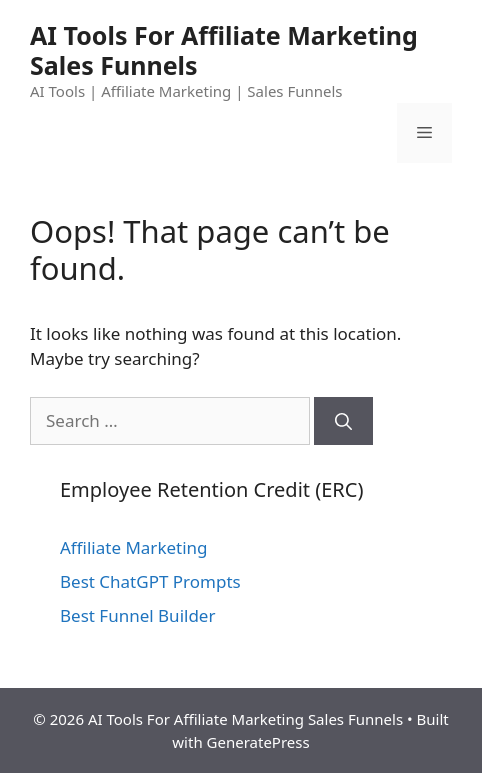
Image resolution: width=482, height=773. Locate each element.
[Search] (343, 421)
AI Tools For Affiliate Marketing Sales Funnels (224, 50)
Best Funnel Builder (137, 615)
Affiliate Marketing (134, 547)
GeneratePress (258, 742)
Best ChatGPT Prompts (150, 581)
